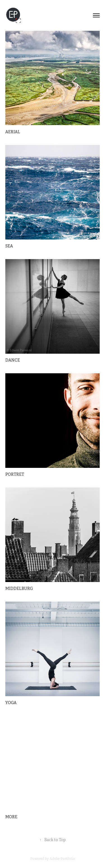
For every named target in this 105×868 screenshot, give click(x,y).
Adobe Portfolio (62, 859)
